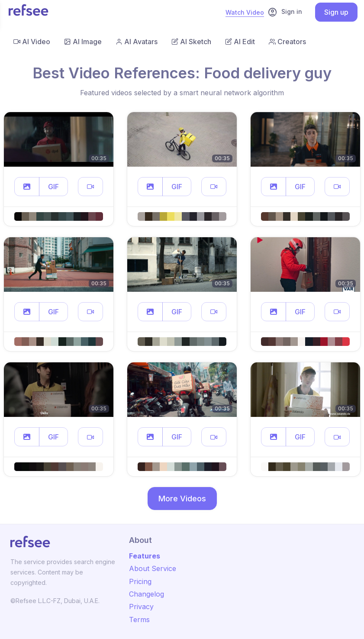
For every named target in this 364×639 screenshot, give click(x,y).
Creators (287, 42)
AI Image (83, 42)
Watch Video (245, 12)
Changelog (147, 594)
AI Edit (240, 42)
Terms (139, 620)
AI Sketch (191, 42)
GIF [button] (53, 187)
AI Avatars (137, 42)
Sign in (285, 12)
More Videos (182, 499)
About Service (153, 568)
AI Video (32, 42)
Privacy (141, 607)
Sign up (336, 12)
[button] (27, 187)
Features (145, 556)
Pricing (140, 581)
